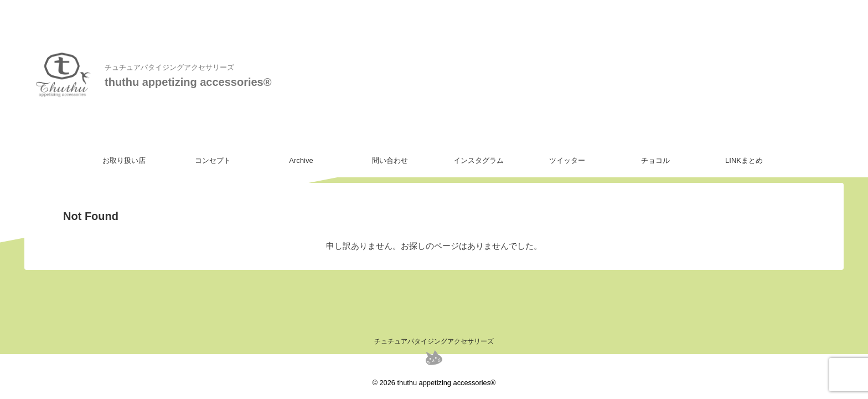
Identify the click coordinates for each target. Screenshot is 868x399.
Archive (301, 160)
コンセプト (213, 160)
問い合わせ (390, 160)
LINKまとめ (744, 160)
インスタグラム (479, 160)
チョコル (655, 160)
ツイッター (567, 160)
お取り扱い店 (124, 160)
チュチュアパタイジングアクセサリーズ (434, 341)
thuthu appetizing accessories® (188, 82)
